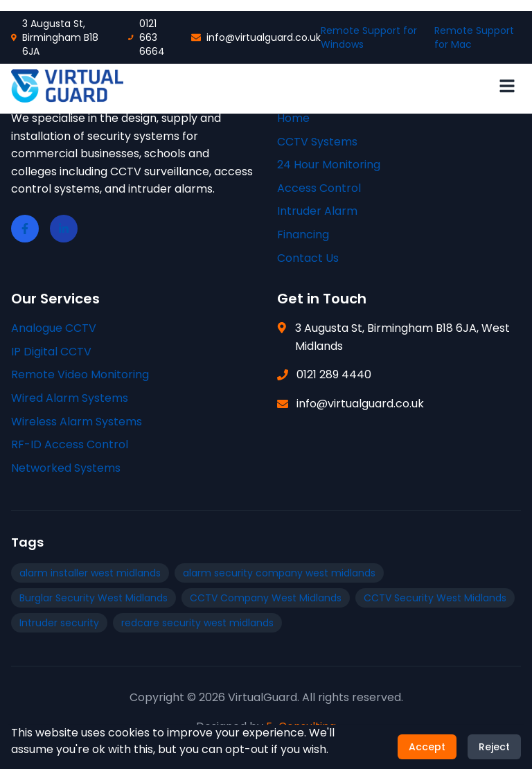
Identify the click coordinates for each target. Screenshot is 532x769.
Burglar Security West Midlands (94, 598)
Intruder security (59, 623)
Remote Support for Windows (369, 37)
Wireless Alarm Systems (77, 422)
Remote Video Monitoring (80, 374)
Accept (427, 748)
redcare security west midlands (197, 623)
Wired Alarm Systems (70, 398)
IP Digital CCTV (51, 352)
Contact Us (308, 258)
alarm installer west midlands (90, 573)
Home (293, 118)
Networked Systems (66, 468)
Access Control (319, 188)
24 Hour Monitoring (329, 165)
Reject (494, 748)
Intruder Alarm (317, 211)
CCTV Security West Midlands (435, 598)
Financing (303, 235)
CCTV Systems (317, 142)
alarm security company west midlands (279, 573)
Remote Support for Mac (474, 37)
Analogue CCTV (54, 328)
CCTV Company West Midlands (266, 598)
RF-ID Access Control (70, 444)
